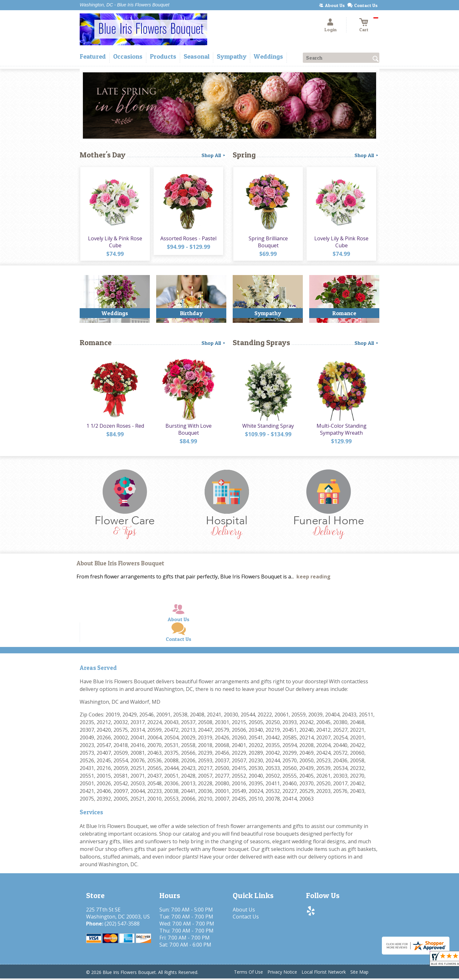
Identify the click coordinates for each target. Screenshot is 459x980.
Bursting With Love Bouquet (188, 431)
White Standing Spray (268, 427)
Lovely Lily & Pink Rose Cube (115, 243)
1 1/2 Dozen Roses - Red (115, 427)
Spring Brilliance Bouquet (268, 243)
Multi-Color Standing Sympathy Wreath (341, 431)
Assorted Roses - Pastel (188, 239)
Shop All (214, 155)
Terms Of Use (248, 973)
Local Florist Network (324, 973)
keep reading (313, 578)
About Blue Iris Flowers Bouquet (120, 565)
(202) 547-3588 (122, 925)
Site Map (359, 973)
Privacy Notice (282, 973)
